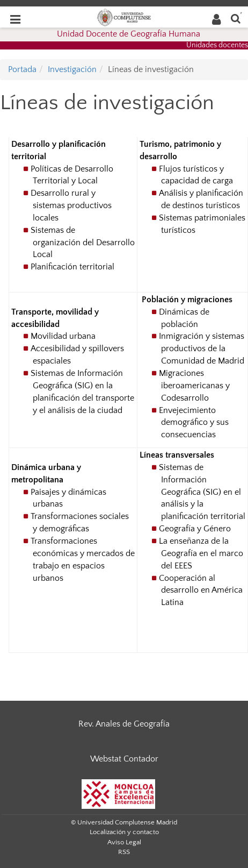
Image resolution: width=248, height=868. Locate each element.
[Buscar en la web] (236, 18)
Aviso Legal (124, 842)
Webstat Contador (124, 759)
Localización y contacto (124, 832)
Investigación (72, 69)
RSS (124, 852)
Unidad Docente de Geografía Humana (129, 34)
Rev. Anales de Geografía (124, 724)
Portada (22, 69)
